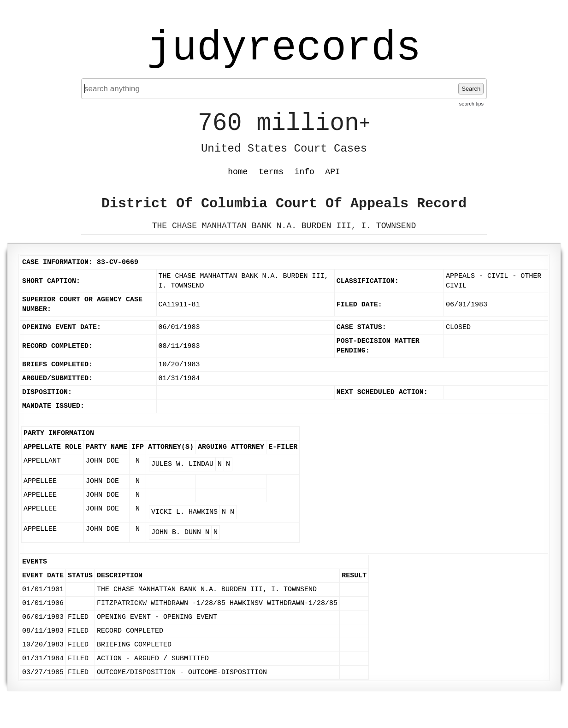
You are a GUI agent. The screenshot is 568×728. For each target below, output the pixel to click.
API (332, 172)
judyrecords (284, 48)
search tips (471, 104)
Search (471, 89)
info (305, 172)
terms (271, 172)
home (238, 172)
